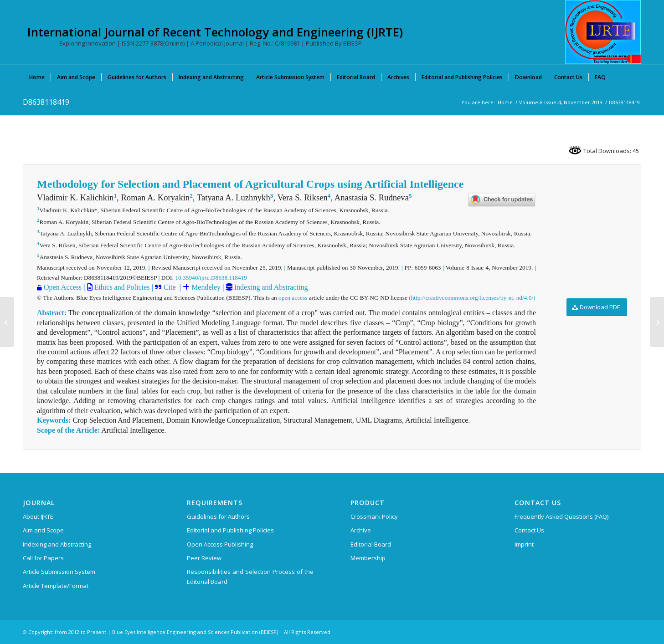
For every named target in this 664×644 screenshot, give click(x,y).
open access (293, 298)
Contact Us (529, 530)
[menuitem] (37, 77)
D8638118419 (46, 102)
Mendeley (205, 287)
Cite (170, 287)
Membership (368, 558)
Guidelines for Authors (218, 516)
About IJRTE (38, 516)
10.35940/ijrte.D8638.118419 (211, 278)
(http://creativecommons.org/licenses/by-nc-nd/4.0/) (472, 298)
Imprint (524, 544)
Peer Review (204, 558)
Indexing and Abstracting (270, 287)
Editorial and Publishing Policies (230, 530)
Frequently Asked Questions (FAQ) (561, 516)
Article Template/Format (56, 586)
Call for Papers (43, 558)
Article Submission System (59, 572)
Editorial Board (371, 544)
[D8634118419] (7, 322)
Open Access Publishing (220, 544)
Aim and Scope (43, 530)
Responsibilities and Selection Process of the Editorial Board (250, 576)
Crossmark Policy (374, 516)
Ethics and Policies (121, 287)
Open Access (63, 287)
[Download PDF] (597, 307)
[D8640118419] (657, 322)
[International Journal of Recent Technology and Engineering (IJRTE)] (603, 32)
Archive (361, 530)
